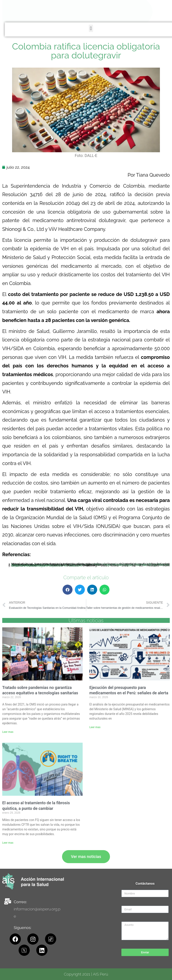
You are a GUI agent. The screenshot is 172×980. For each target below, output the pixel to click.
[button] (170, 28)
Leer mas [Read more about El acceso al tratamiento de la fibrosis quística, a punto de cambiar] (8, 843)
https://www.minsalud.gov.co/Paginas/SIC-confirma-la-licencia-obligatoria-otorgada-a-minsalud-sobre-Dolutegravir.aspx (90, 564)
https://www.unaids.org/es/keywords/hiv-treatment (47, 566)
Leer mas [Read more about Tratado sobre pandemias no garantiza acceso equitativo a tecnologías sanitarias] (8, 732)
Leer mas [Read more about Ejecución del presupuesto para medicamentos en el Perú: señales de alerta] (95, 727)
